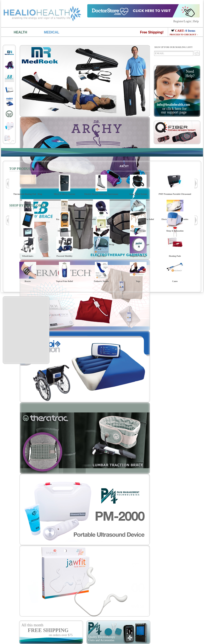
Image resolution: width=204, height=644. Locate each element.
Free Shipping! (152, 32)
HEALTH (20, 32)
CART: (180, 31)
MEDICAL (52, 32)
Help (196, 21)
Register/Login (182, 21)
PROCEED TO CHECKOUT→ (184, 35)
